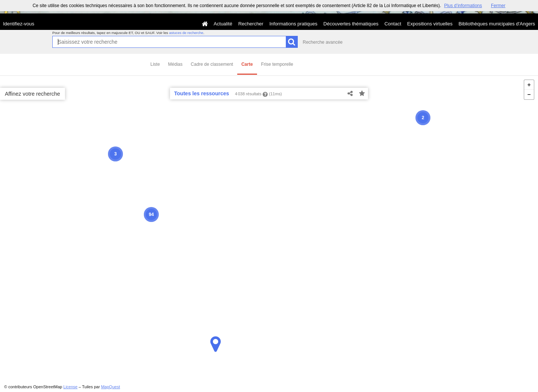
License (71, 387)
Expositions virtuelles (430, 24)
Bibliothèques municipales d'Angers (497, 24)
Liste (155, 64)
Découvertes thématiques (351, 24)
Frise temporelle (277, 64)
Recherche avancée (323, 42)
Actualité (223, 24)
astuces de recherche (186, 33)
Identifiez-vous (19, 24)
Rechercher (251, 24)
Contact (393, 24)
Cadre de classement (212, 64)
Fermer (498, 6)
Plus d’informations (463, 6)
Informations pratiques (293, 24)
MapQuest (110, 387)
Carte (247, 64)
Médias (175, 64)
